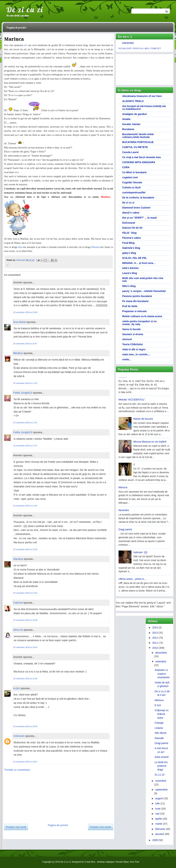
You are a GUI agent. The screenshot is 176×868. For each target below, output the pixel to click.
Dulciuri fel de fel (132, 228)
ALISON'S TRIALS (133, 101)
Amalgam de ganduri (135, 114)
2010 (155, 648)
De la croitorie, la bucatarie (138, 198)
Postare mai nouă (16, 827)
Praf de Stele (130, 306)
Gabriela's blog (131, 248)
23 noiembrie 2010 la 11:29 (25, 383)
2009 (155, 840)
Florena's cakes (132, 238)
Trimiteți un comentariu (17, 770)
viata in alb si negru (134, 349)
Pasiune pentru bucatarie (137, 296)
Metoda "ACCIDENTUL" (132, 400)
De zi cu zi (25, 10)
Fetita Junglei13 (23, 393)
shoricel (127, 339)
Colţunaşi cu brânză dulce (162, 714)
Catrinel (18, 603)
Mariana (18, 559)
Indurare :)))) (140, 552)
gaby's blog (129, 253)
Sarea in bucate (132, 329)
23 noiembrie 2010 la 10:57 (25, 344)
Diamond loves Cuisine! (136, 208)
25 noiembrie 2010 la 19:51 (25, 762)
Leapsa (159, 728)
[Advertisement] (31, 796)
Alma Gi (18, 630)
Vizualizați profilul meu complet (140, 48)
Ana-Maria (20, 322)
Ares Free (134, 862)
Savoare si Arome (133, 334)
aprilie (159, 819)
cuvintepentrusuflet (134, 192)
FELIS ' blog (130, 233)
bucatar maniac (132, 124)
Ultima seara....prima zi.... (133, 579)
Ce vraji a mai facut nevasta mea (142, 157)
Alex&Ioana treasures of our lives (142, 96)
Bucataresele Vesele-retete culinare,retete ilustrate (138, 136)
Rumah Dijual (122, 862)
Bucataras (128, 129)
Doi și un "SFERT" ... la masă (140, 218)
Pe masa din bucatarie (135, 301)
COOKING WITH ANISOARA (139, 162)
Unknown (21, 260)
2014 (155, 627)
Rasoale (159, 738)
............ (123, 377)
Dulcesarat (129, 223)
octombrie (161, 781)
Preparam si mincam (135, 311)
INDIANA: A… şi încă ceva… (139, 263)
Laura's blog (130, 273)
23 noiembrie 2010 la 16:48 (25, 620)
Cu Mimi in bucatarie (135, 172)
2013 (155, 633)
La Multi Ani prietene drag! (161, 766)
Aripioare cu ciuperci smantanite (162, 674)
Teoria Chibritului (133, 344)
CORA (126, 167)
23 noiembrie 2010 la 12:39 (25, 549)
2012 (155, 638)
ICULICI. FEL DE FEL (135, 258)
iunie (158, 809)
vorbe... (127, 359)
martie (159, 824)
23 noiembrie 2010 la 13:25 (25, 593)
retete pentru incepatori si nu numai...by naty (140, 323)
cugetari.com (130, 177)
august (159, 798)
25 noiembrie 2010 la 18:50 (25, 726)
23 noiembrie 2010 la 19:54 (25, 647)
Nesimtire (124, 510)
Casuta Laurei (131, 152)
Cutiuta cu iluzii (132, 187)
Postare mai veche (101, 827)
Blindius (18, 353)
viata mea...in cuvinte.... (136, 354)
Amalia (126, 119)
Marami (95, 247)
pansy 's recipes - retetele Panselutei (144, 291)
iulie (158, 803)
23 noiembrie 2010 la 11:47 (25, 446)
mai (157, 814)
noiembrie (161, 661)
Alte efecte (161, 733)
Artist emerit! (162, 757)
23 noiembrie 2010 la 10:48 (25, 312)
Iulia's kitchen (131, 268)
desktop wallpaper (106, 862)
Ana (20, 247)
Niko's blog (129, 286)
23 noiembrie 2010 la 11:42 (25, 423)
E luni (158, 705)
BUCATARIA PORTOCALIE (138, 142)
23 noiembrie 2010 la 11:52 (25, 506)
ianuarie (160, 834)
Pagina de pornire (16, 28)
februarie (160, 829)
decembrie (161, 653)
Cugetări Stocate (132, 182)
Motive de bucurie (143, 419)
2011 (155, 643)
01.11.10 (160, 775)
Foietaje (159, 723)
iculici (17, 688)
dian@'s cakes (131, 213)
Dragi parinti (125, 529)
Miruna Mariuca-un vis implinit (150, 442)
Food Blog (129, 243)
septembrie (161, 790)
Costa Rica (90, 862)
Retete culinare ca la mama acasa (142, 316)
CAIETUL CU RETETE (135, 147)
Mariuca (123, 487)
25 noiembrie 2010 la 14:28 (25, 679)
